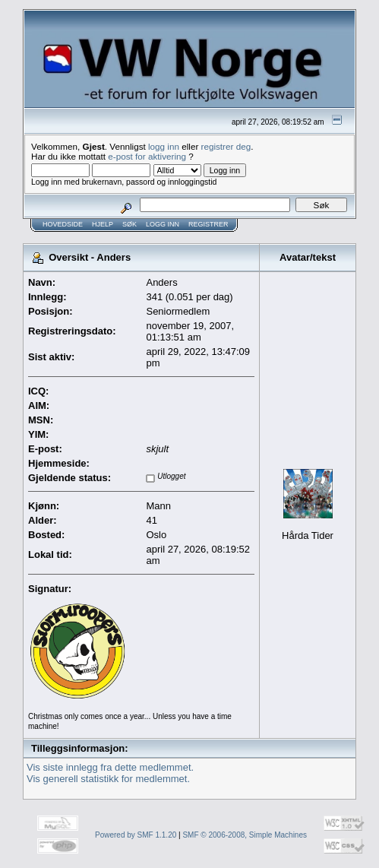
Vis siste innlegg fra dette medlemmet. (110, 767)
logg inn (164, 146)
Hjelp (103, 224)
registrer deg (226, 146)
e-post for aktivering (147, 156)
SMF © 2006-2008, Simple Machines (245, 835)
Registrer (208, 224)
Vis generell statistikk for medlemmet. (108, 779)
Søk (129, 224)
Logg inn (163, 224)
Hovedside (63, 224)
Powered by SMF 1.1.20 (136, 835)
